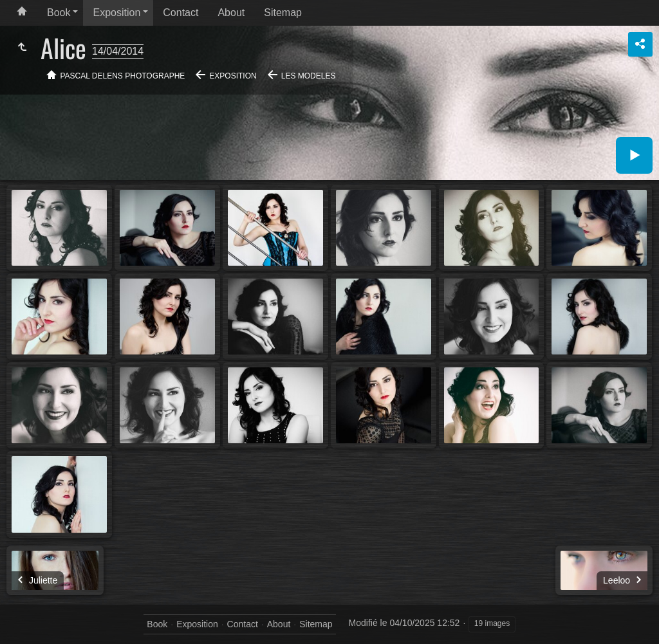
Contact (181, 13)
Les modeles (309, 76)
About (231, 13)
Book (59, 13)
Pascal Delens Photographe (123, 76)
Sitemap (283, 13)
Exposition (116, 13)
